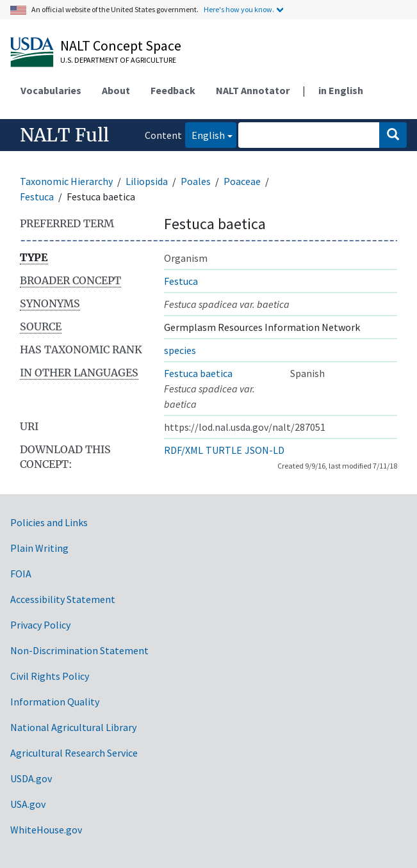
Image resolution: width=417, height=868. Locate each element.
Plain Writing (39, 548)
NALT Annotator (253, 90)
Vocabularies (51, 90)
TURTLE (224, 450)
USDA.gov (31, 778)
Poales (196, 181)
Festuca (37, 197)
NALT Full (64, 135)
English (205, 134)
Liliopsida (147, 181)
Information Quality (55, 702)
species (180, 350)
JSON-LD (265, 450)
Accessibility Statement (63, 599)
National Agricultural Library (73, 727)
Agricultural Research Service (74, 753)
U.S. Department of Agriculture (118, 60)
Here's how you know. (239, 9)
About (116, 90)
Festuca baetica (198, 373)
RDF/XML (184, 450)
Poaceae (242, 181)
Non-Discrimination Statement (79, 650)
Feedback (173, 90)
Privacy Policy (40, 625)
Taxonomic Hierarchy (66, 181)
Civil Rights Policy (50, 676)
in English (341, 90)
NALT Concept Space (121, 45)
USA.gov (28, 804)
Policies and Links (49, 522)
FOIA (21, 574)
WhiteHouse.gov (46, 830)
